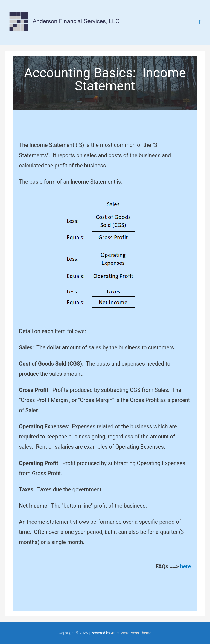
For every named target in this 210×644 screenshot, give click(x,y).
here (186, 566)
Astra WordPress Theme (131, 633)
